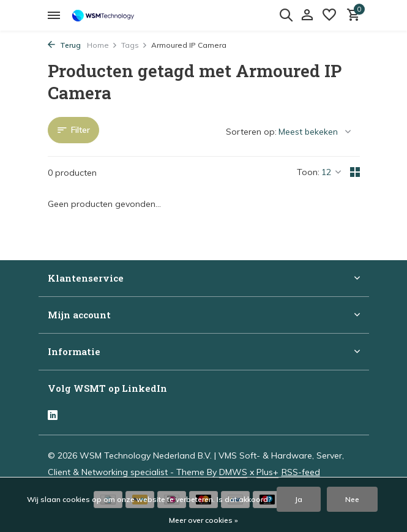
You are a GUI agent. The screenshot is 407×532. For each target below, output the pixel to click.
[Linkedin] (53, 416)
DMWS (233, 472)
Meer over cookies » (203, 520)
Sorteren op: (251, 132)
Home (102, 45)
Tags (134, 45)
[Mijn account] (307, 16)
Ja (299, 499)
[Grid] (355, 172)
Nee (352, 499)
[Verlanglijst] (329, 16)
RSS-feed (301, 472)
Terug (64, 45)
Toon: (308, 172)
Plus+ (267, 472)
